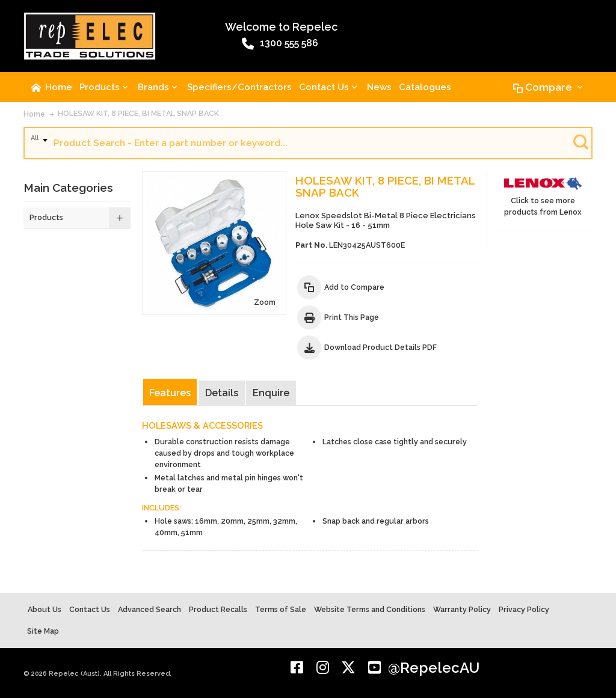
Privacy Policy (524, 609)
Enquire (271, 393)
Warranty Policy (462, 609)
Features (170, 393)
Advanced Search (149, 609)
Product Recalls (218, 609)
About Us (45, 609)
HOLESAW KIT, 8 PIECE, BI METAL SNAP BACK (138, 113)
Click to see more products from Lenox (543, 194)
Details (222, 393)
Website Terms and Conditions (370, 609)
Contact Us (90, 609)
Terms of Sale (281, 609)
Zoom (265, 302)
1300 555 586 (280, 44)
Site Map (43, 631)
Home (34, 114)
